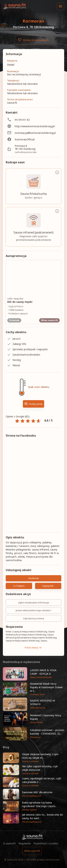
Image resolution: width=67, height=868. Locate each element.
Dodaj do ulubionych (33, 40)
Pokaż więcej (34, 648)
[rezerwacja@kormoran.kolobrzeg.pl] (33, 133)
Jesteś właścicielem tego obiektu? (33, 610)
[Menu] (60, 6)
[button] (33, 674)
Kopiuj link (48, 586)
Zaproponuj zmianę (33, 618)
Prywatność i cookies (46, 843)
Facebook (33, 578)
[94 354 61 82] (33, 120)
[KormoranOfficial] (33, 139)
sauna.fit (12, 860)
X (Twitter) (19, 586)
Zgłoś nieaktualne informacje (33, 603)
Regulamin (25, 843)
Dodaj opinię (33, 404)
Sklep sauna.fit (32, 851)
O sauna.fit (9, 843)
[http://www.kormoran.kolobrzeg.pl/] (33, 126)
